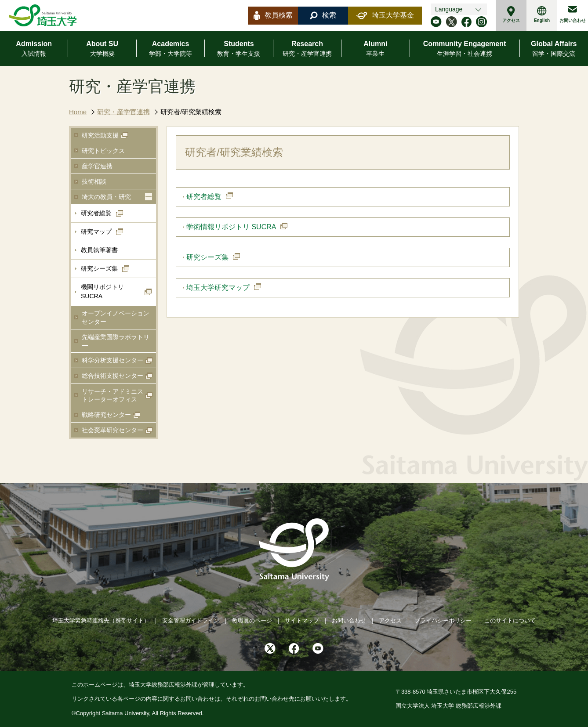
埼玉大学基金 (385, 15)
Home (78, 112)
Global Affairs (554, 49)
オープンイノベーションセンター (116, 317)
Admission (34, 49)
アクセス (511, 14)
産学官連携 (97, 166)
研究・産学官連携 (123, 112)
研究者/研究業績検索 (191, 112)
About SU (102, 49)
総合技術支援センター (113, 376)
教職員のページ (252, 620)
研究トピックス (103, 151)
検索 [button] (323, 15)
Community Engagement (465, 49)
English (542, 14)
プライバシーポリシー (443, 620)
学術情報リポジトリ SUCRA (231, 227)
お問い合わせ (573, 14)
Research (307, 49)
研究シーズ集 (99, 268)
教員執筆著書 (99, 250)
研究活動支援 (100, 135)
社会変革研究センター (113, 430)
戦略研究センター (106, 415)
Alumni (375, 49)
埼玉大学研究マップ (218, 288)
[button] (149, 197)
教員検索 (273, 15)
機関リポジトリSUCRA (102, 291)
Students (239, 49)
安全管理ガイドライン (191, 620)
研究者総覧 (96, 213)
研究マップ (96, 231)
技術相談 (94, 181)
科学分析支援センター (113, 360)
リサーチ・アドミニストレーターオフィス (113, 395)
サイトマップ (302, 620)
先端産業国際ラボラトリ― (116, 341)
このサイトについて (510, 620)
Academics (171, 49)
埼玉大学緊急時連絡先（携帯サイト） (101, 620)
